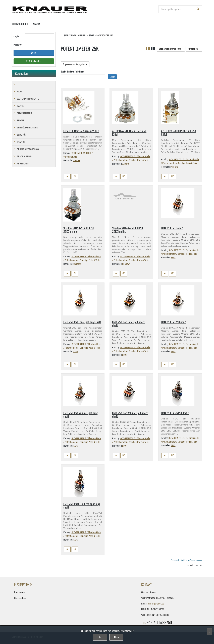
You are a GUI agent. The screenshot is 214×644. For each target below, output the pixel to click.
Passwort (18, 45)
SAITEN (21, 106)
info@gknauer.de (156, 604)
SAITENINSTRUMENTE (28, 99)
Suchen (112, 77)
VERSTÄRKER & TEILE (27, 128)
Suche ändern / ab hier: (72, 71)
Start (91, 35)
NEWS (20, 92)
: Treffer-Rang (171, 49)
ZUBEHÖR (21, 135)
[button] (67, 176)
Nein (116, 637)
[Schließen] (210, 632)
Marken (37, 24)
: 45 (194, 49)
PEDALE (21, 120)
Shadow (77, 264)
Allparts (126, 164)
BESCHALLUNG (24, 156)
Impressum (20, 592)
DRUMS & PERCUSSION (28, 149)
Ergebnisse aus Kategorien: (75, 64)
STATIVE (21, 142)
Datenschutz (20, 598)
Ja (100, 637)
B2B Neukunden (34, 61)
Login (16, 37)
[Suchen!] (198, 9)
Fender (77, 160)
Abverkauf (23, 164)
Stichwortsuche (20, 24)
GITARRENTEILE (25, 113)
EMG (173, 258)
